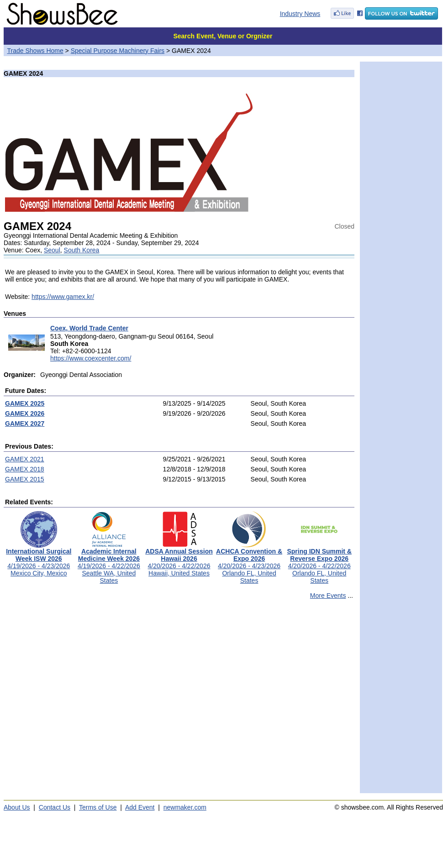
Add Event (140, 807)
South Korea (82, 250)
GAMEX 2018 (25, 469)
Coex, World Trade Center (89, 328)
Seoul (52, 250)
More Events (328, 596)
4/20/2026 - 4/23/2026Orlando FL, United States (249, 563)
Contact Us (55, 807)
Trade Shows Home (35, 51)
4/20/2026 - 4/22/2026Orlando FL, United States (319, 563)
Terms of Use (98, 807)
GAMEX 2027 (25, 424)
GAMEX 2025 (25, 403)
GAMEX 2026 (25, 413)
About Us (17, 807)
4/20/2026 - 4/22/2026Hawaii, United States (179, 559)
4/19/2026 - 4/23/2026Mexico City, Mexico (39, 559)
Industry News (300, 14)
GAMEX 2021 (25, 459)
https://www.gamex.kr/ (63, 297)
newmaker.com (185, 807)
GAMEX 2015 (25, 479)
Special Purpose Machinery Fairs (118, 51)
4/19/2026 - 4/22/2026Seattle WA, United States (109, 563)
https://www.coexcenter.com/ (91, 358)
